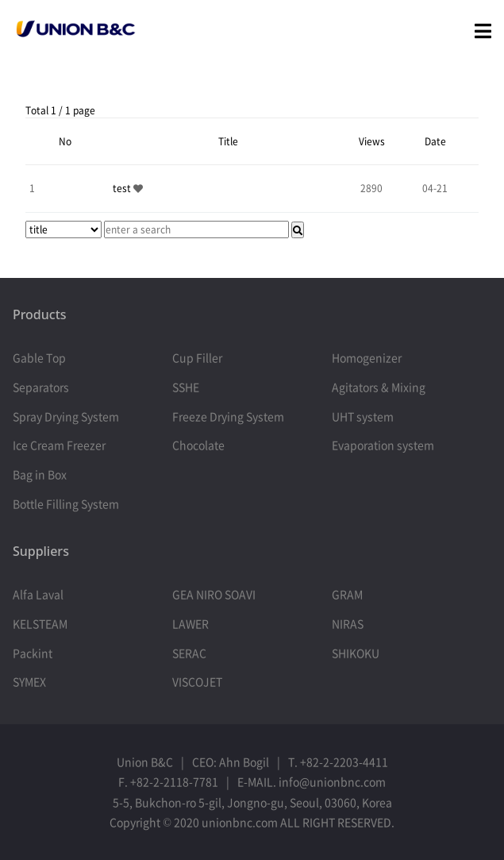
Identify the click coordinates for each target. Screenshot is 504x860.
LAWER (190, 623)
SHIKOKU (356, 653)
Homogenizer (367, 357)
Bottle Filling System (66, 503)
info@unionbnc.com (332, 781)
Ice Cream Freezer (59, 445)
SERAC (189, 653)
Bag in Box (40, 474)
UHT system (363, 416)
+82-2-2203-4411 (344, 762)
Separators (41, 387)
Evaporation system (383, 445)
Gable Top (39, 357)
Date (435, 141)
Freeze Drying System (228, 416)
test (123, 188)
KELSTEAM (40, 623)
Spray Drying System (66, 416)
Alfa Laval (38, 594)
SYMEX (29, 681)
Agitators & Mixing (379, 387)
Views (372, 141)
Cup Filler (197, 357)
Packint (33, 653)
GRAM (347, 594)
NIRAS (348, 623)
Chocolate (198, 445)
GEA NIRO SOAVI (214, 594)
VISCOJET (197, 681)
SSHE (186, 387)
